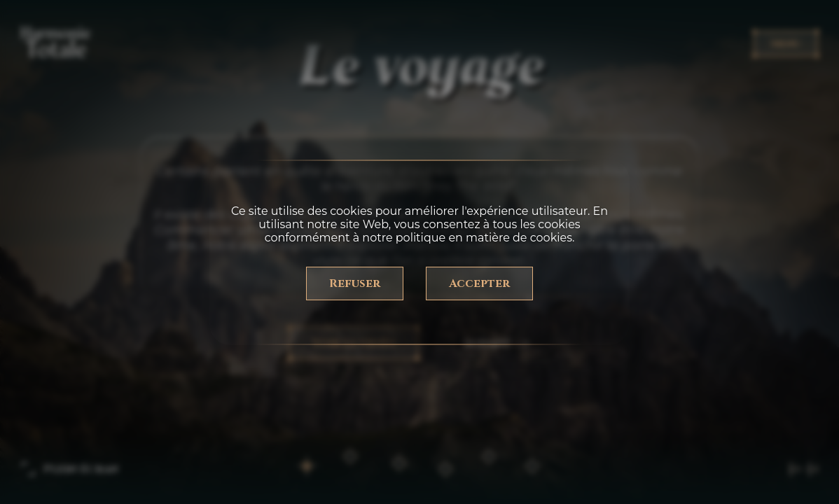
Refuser (355, 283)
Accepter (479, 283)
